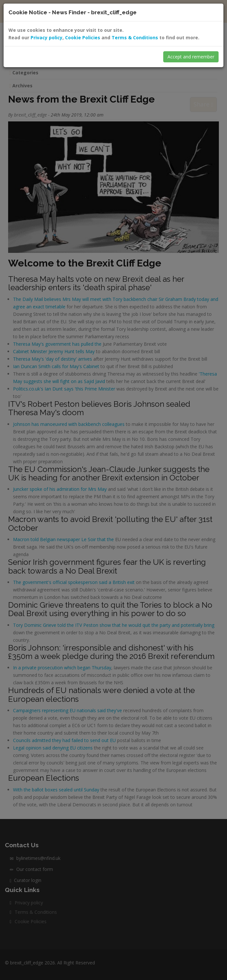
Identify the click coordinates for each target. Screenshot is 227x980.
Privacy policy (47, 37)
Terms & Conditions (135, 37)
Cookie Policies (83, 37)
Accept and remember (191, 57)
